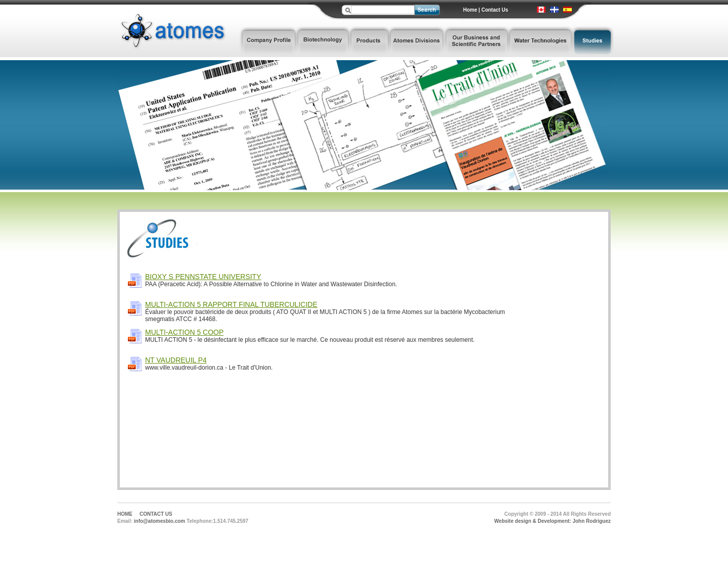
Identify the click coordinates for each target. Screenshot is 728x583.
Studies (594, 41)
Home (470, 10)
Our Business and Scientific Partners (476, 41)
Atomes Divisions (417, 41)
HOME (125, 514)
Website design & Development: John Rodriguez (553, 521)
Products (369, 41)
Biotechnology (323, 41)
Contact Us (495, 10)
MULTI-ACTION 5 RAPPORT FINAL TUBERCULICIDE (231, 304)
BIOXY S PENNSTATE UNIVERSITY (203, 277)
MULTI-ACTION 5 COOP (184, 332)
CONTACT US (156, 514)
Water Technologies (541, 41)
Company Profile (268, 41)
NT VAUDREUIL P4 (176, 360)
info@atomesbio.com (160, 521)
